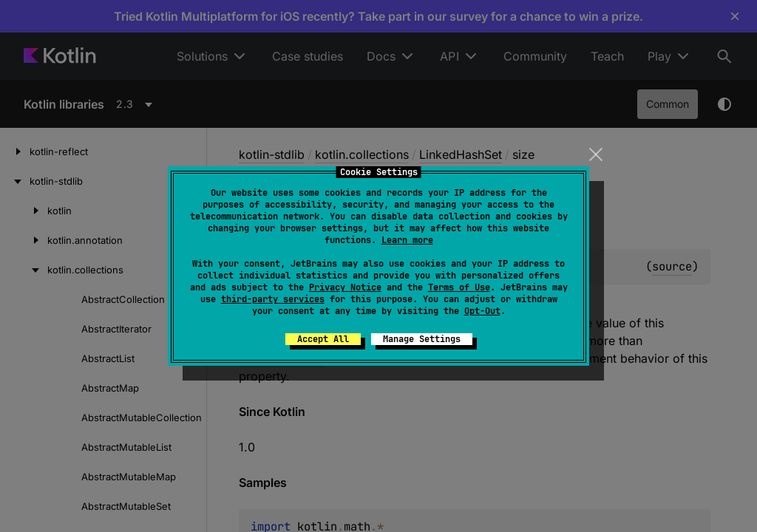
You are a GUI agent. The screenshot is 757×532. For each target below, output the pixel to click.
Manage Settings (422, 339)
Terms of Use (459, 287)
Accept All (323, 339)
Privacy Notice (345, 287)
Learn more (407, 240)
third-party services (273, 299)
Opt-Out (482, 311)
